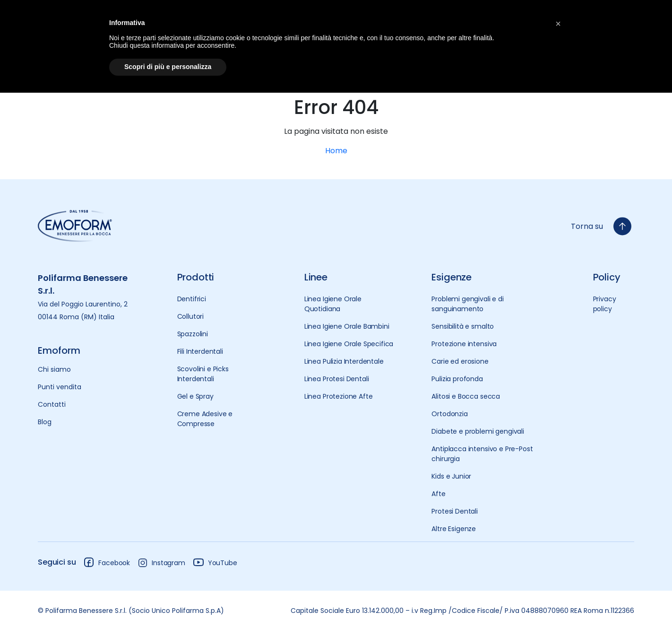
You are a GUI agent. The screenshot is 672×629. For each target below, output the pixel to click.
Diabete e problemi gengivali (478, 431)
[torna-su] (622, 226)
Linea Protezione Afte (339, 396)
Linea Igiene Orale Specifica (349, 344)
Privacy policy (605, 304)
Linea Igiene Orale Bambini (347, 326)
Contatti (52, 404)
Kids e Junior (451, 476)
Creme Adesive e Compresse (205, 419)
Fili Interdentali (200, 351)
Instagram (161, 563)
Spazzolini (193, 334)
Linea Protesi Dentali (337, 379)
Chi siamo (54, 369)
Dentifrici (192, 299)
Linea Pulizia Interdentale (344, 361)
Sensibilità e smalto (463, 326)
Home (336, 151)
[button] (558, 23)
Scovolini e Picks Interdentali (203, 374)
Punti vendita (60, 387)
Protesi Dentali (455, 511)
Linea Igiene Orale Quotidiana (333, 304)
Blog (45, 422)
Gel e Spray (195, 396)
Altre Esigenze (454, 529)
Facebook (107, 562)
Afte (438, 494)
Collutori (191, 316)
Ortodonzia (449, 414)
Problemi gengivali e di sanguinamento (467, 304)
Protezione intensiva (464, 344)
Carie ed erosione (460, 361)
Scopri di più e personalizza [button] (168, 67)
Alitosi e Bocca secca (466, 396)
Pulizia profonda (457, 379)
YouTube (215, 562)
